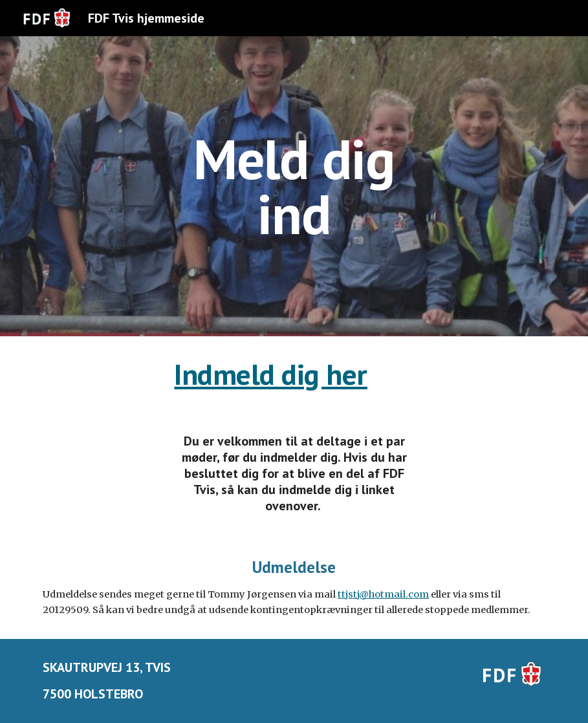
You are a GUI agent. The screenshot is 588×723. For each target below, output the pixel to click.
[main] (294, 187)
